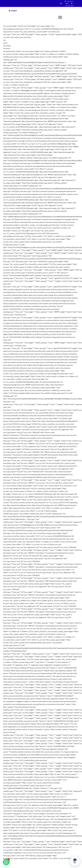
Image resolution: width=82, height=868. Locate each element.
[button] (6, 862)
